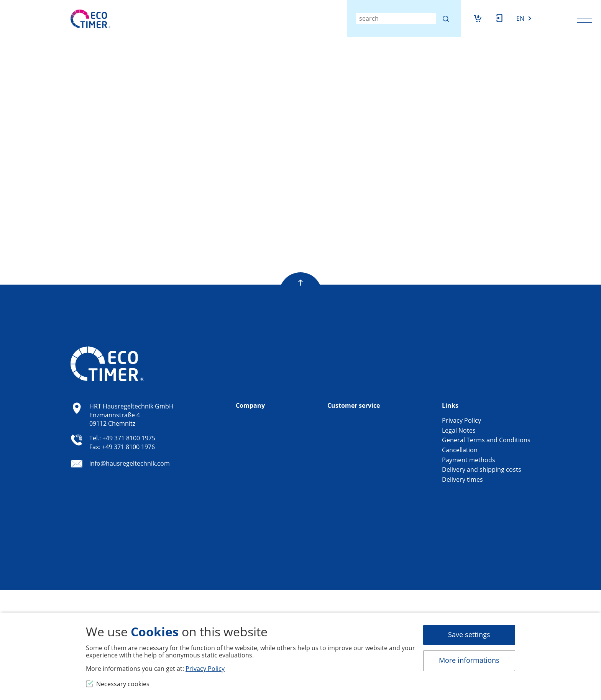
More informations (469, 660)
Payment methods (469, 460)
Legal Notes (459, 430)
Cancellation (460, 450)
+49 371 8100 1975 (129, 438)
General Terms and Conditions (486, 440)
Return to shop (151, 226)
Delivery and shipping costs (482, 469)
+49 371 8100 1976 (128, 447)
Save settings (469, 634)
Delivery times (462, 479)
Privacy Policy (461, 420)
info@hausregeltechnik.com (130, 464)
